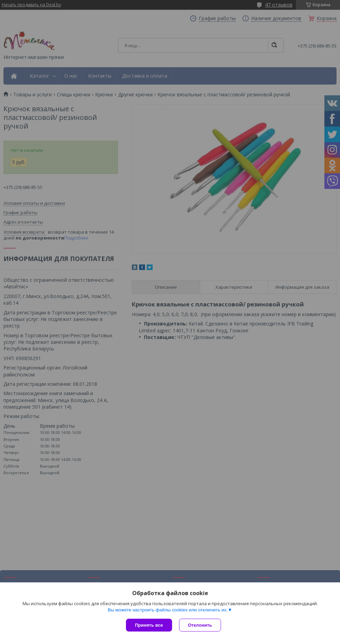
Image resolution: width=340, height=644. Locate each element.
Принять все (149, 625)
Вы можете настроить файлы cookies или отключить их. (168, 610)
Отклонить (200, 625)
